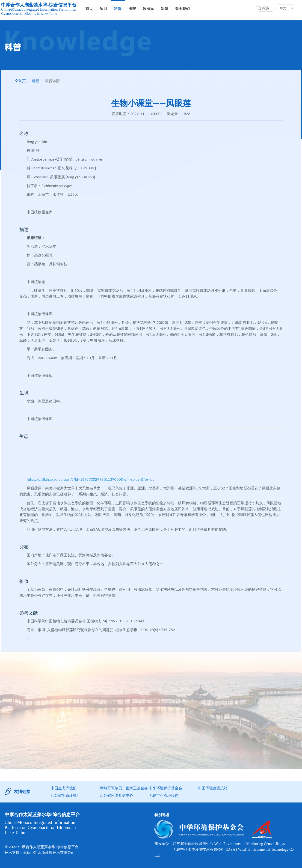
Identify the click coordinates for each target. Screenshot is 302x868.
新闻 (164, 8)
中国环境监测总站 (213, 788)
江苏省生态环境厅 (65, 795)
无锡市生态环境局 (164, 795)
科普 (118, 8)
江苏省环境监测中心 (116, 795)
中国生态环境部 (64, 788)
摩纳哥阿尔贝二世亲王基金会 (124, 788)
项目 (104, 8)
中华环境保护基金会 (166, 788)
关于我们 (182, 8)
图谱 (132, 8)
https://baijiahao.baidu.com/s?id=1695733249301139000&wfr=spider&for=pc (90, 479)
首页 (89, 8)
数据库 (148, 8)
